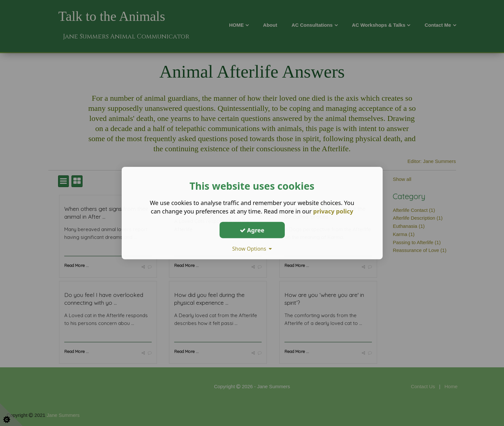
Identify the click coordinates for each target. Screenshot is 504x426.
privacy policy (333, 211)
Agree (252, 230)
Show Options (252, 249)
